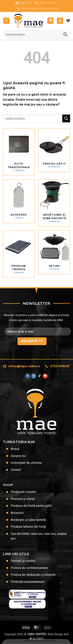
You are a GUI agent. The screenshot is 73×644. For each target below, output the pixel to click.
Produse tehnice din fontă (28, 527)
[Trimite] (65, 34)
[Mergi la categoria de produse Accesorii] (19, 201)
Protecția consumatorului (28, 582)
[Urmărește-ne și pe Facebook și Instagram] (34, 376)
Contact (16, 470)
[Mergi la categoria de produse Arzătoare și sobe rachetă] (54, 203)
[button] (6, 21)
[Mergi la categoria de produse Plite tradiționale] (19, 152)
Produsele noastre (23, 492)
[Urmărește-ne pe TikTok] (39, 376)
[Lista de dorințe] (68, 21)
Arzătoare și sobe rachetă (28, 520)
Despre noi (18, 456)
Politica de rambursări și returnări (33, 575)
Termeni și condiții (23, 561)
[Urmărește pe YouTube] (45, 376)
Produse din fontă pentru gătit (31, 506)
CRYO (40, 639)
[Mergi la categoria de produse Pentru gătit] (54, 150)
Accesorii (17, 513)
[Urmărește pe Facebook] (28, 376)
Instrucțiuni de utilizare (26, 463)
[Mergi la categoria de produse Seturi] (54, 252)
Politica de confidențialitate (29, 568)
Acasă (15, 449)
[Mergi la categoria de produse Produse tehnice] (19, 254)
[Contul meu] (60, 21)
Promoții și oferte (23, 499)
